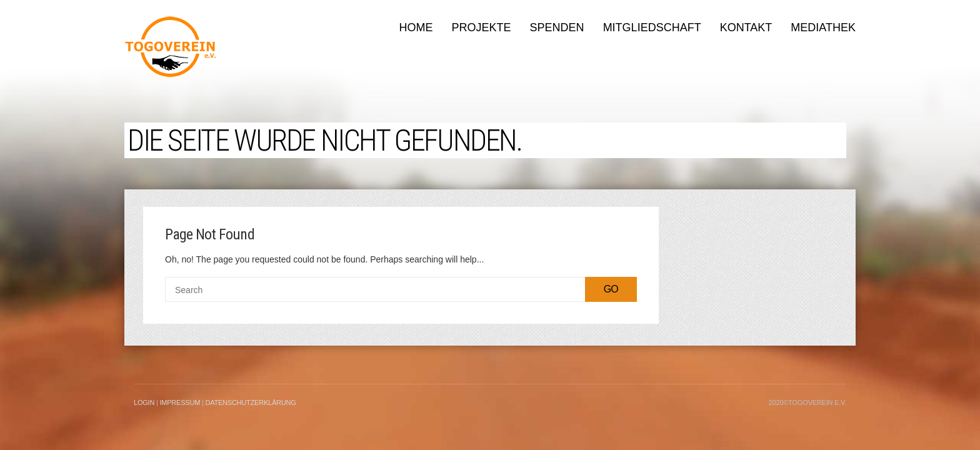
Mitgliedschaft (652, 27)
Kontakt (746, 27)
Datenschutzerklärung (250, 402)
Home (416, 27)
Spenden (557, 27)
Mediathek (823, 27)
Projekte (482, 27)
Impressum (180, 402)
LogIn (144, 402)
